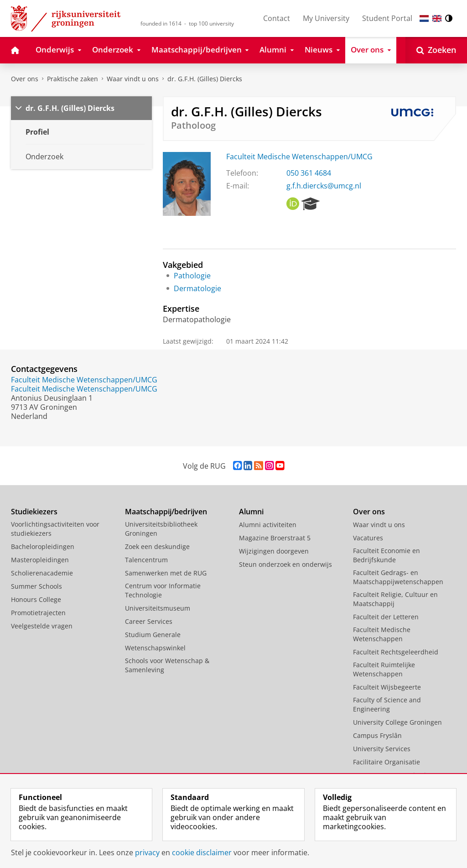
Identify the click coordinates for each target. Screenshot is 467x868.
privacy (147, 852)
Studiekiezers (34, 512)
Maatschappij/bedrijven (166, 512)
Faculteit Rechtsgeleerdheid (396, 652)
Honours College (36, 599)
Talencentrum (146, 560)
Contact (277, 18)
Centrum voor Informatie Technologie (163, 590)
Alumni (251, 512)
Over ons (25, 79)
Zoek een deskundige (157, 546)
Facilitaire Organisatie (387, 762)
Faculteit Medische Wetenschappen (382, 634)
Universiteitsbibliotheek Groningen (161, 529)
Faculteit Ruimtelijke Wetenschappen (384, 669)
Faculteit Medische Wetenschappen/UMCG (299, 157)
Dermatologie (197, 288)
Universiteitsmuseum (158, 608)
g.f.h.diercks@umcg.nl (324, 186)
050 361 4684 (309, 173)
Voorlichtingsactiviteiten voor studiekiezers (55, 529)
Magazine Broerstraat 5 (275, 538)
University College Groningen (397, 722)
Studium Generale (153, 635)
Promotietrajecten (38, 613)
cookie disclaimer (202, 852)
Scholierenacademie (42, 573)
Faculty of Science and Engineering (387, 704)
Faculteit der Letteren (386, 617)
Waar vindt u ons (133, 79)
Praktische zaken (73, 79)
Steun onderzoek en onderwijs (285, 564)
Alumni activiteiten (268, 525)
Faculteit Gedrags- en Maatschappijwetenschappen (398, 577)
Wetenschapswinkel (155, 648)
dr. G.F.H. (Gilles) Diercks (205, 79)
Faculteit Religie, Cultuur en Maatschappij (395, 599)
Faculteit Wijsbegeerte (387, 687)
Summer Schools (36, 586)
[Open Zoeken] (436, 50)
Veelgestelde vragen (42, 626)
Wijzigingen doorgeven (274, 551)
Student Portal (387, 18)
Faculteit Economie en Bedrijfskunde (387, 555)
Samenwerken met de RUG (166, 573)
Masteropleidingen (40, 560)
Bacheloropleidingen (43, 546)
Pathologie (192, 276)
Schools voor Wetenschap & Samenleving (167, 665)
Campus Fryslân (377, 735)
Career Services (149, 621)
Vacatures (368, 538)
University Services (382, 749)
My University (326, 18)
